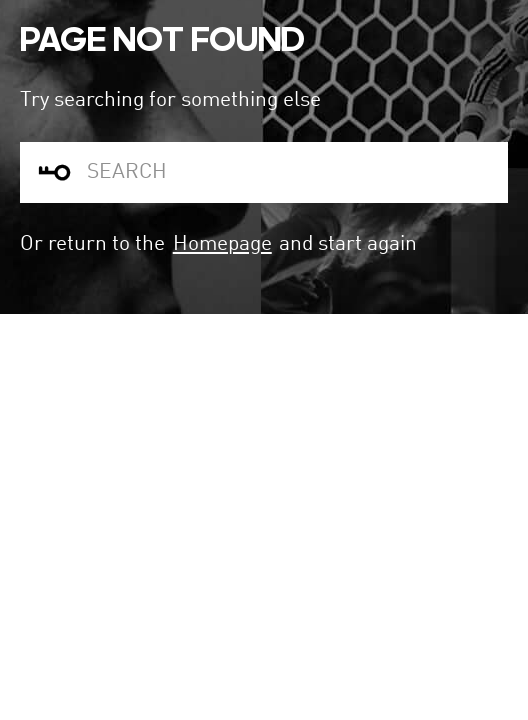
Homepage (222, 244)
